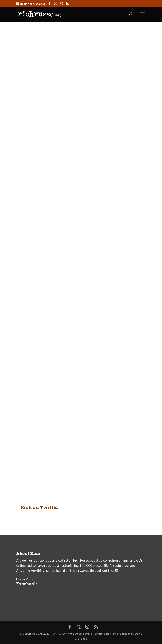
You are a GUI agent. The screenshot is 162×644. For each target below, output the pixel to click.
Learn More (25, 579)
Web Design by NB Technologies (89, 633)
